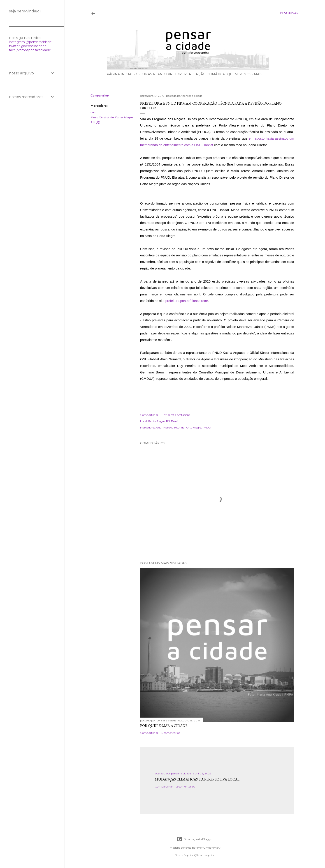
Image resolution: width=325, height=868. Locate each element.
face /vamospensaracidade (30, 50)
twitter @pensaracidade (28, 46)
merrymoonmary (209, 848)
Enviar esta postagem (176, 415)
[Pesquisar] (289, 14)
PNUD (95, 123)
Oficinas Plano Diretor (159, 74)
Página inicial (120, 74)
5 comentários (171, 733)
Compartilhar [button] (100, 96)
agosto (260, 138)
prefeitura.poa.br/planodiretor (187, 301)
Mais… (259, 74)
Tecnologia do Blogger (195, 839)
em (252, 138)
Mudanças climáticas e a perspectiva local (197, 779)
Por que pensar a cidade (164, 726)
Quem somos (239, 74)
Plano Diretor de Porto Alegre (112, 118)
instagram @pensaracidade (30, 42)
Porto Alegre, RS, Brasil (163, 421)
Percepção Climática (204, 74)
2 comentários (186, 786)
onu (93, 112)
